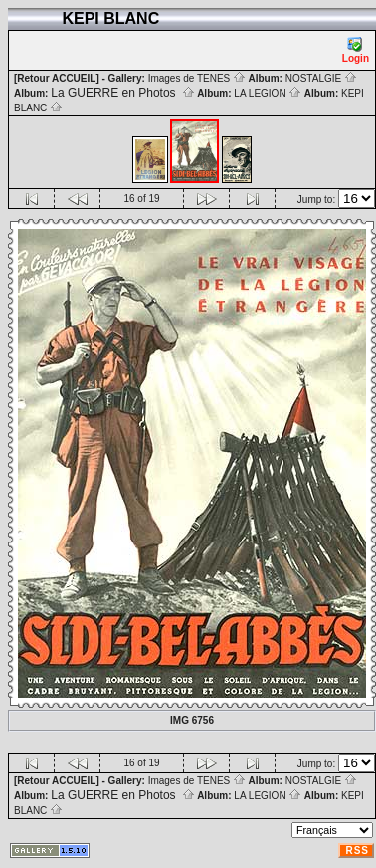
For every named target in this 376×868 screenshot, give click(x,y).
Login (356, 50)
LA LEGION (268, 93)
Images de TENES (197, 78)
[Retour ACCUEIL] (57, 78)
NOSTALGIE (321, 78)
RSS (357, 851)
